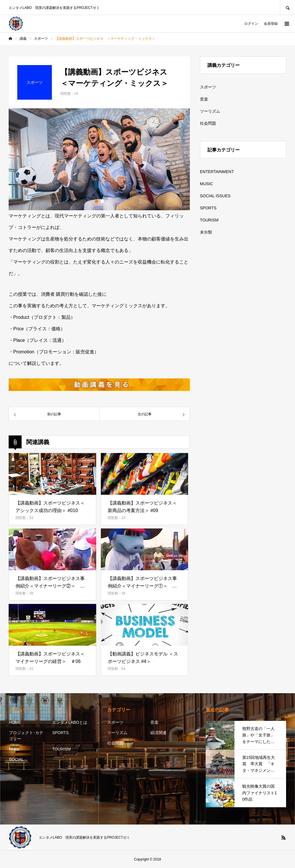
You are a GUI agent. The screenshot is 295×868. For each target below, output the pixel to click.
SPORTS (208, 208)
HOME (15, 722)
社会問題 (208, 123)
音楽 (204, 99)
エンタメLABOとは (70, 722)
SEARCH (288, 7)
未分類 (206, 232)
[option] (99, 159)
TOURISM (209, 220)
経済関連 (158, 733)
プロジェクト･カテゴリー (26, 736)
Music (14, 749)
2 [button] (102, 201)
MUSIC (206, 184)
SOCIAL (16, 759)
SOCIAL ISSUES (215, 196)
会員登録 (271, 24)
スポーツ (208, 87)
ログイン (251, 24)
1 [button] (97, 201)
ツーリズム (210, 111)
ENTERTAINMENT (217, 172)
